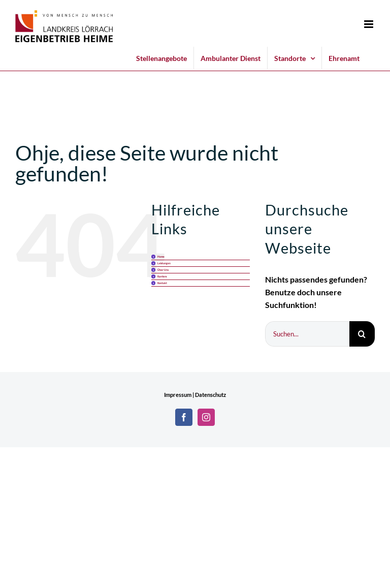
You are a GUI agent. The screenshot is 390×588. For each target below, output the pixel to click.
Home (161, 257)
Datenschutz (210, 395)
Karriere (162, 276)
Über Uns (163, 270)
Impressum (178, 395)
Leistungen (164, 263)
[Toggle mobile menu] (369, 24)
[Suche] (362, 334)
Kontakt (162, 283)
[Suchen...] (307, 334)
